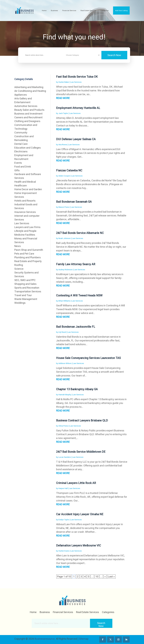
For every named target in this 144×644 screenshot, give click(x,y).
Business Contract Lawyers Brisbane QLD (82, 420)
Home (44, 11)
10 (97, 577)
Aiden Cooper (64, 176)
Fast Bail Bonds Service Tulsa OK (77, 77)
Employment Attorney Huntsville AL (78, 108)
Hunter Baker (64, 82)
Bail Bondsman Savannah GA (74, 202)
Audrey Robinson (66, 270)
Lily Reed (62, 332)
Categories (104, 11)
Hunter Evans (64, 551)
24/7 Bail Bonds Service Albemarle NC (80, 233)
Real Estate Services (88, 11)
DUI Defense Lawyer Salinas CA (76, 139)
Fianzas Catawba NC (69, 170)
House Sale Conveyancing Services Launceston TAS (88, 358)
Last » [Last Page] (111, 577)
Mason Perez (64, 207)
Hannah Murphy (65, 395)
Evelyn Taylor (64, 520)
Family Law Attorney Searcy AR (76, 264)
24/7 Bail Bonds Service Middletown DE (81, 452)
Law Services (76, 82)
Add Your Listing (121, 11)
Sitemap (84, 639)
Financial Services (69, 11)
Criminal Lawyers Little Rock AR (76, 483)
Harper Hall (63, 488)
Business (54, 11)
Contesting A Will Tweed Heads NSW (79, 295)
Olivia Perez (63, 426)
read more (63, 98)
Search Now (114, 55)
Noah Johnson (65, 238)
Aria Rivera (63, 145)
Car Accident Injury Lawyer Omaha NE (80, 514)
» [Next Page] (105, 577)
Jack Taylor (63, 113)
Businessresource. (45, 639)
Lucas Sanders (65, 457)
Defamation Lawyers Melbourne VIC (79, 545)
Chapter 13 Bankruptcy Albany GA (77, 389)
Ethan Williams (64, 301)
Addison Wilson (65, 363)
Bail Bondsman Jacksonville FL (76, 327)
